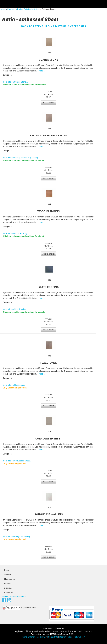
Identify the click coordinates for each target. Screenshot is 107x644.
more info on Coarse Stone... (15, 82)
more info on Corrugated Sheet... (17, 461)
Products (11, 9)
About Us (8, 575)
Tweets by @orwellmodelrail (14, 596)
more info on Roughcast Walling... (17, 537)
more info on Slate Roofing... (15, 309)
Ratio (20, 9)
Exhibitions (8, 588)
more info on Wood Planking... (16, 233)
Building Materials (32, 9)
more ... (42, 71)
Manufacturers (10, 579)
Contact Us (8, 593)
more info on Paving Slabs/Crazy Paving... (21, 158)
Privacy (43, 637)
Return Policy (79, 637)
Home (3, 9)
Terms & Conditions (30, 637)
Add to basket (48, 102)
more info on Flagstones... (14, 385)
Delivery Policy (66, 637)
